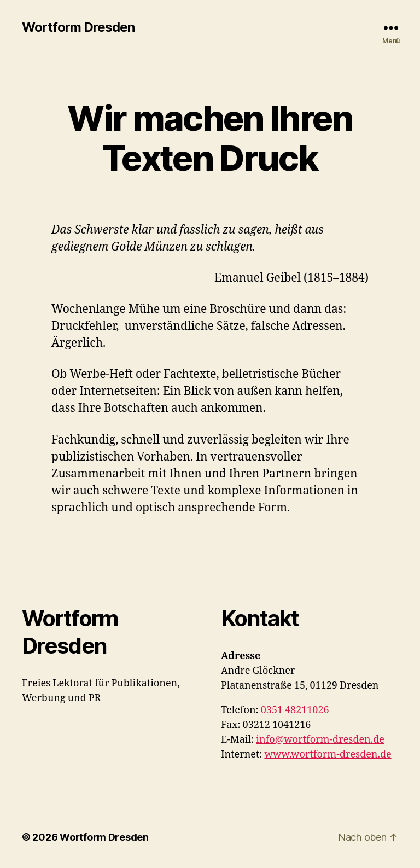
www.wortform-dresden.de (328, 755)
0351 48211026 (295, 710)
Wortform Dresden (78, 27)
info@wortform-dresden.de (320, 740)
